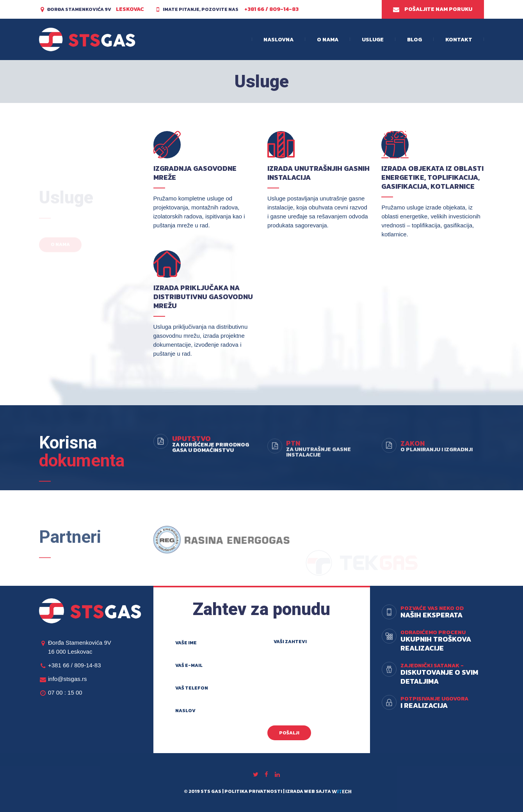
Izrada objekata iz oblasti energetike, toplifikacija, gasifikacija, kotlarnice (432, 177)
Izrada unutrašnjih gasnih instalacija (318, 173)
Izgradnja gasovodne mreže (195, 173)
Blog (414, 40)
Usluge (373, 40)
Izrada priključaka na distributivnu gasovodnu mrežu (203, 297)
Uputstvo (191, 475)
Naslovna (278, 40)
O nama (328, 40)
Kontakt (459, 40)
